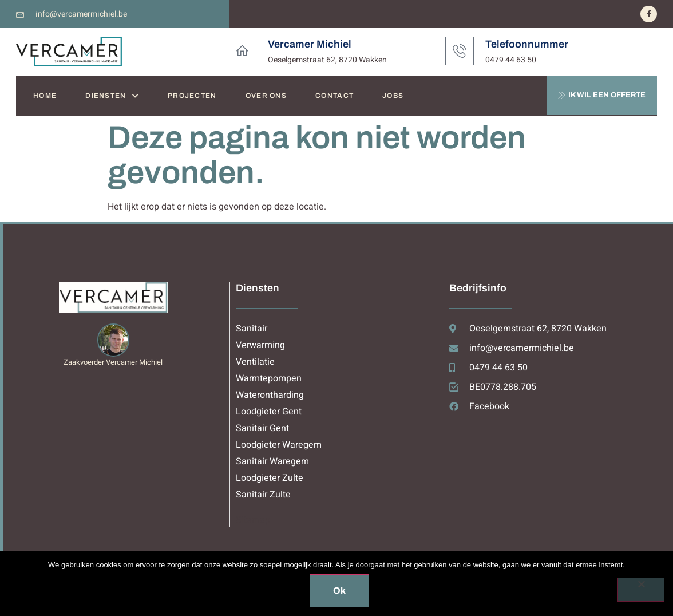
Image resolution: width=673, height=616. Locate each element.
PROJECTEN (192, 96)
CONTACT (334, 96)
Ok (339, 591)
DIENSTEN (112, 96)
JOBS (393, 96)
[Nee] (641, 590)
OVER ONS (266, 96)
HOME (45, 96)
